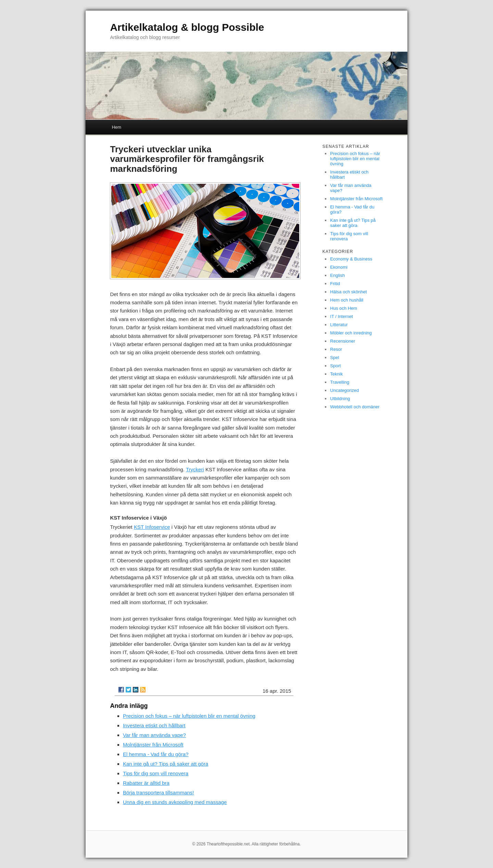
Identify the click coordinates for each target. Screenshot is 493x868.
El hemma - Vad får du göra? (156, 754)
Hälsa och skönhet (348, 292)
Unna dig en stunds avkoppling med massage (175, 802)
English (337, 275)
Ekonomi (339, 267)
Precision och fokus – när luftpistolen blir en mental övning (189, 716)
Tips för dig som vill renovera (156, 773)
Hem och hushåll (347, 300)
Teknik (336, 374)
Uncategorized (344, 390)
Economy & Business (351, 259)
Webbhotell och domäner (355, 407)
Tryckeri (195, 469)
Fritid (335, 284)
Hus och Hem (344, 308)
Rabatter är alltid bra (146, 783)
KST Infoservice (152, 527)
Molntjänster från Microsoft (153, 745)
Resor (336, 349)
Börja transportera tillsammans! (159, 793)
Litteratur (339, 325)
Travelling (340, 382)
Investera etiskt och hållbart (154, 725)
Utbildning (340, 399)
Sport (335, 366)
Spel (334, 358)
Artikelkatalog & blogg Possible (187, 27)
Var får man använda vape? (154, 735)
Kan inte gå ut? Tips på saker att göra (166, 764)
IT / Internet (341, 316)
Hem (117, 127)
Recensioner (343, 341)
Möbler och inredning (351, 333)
